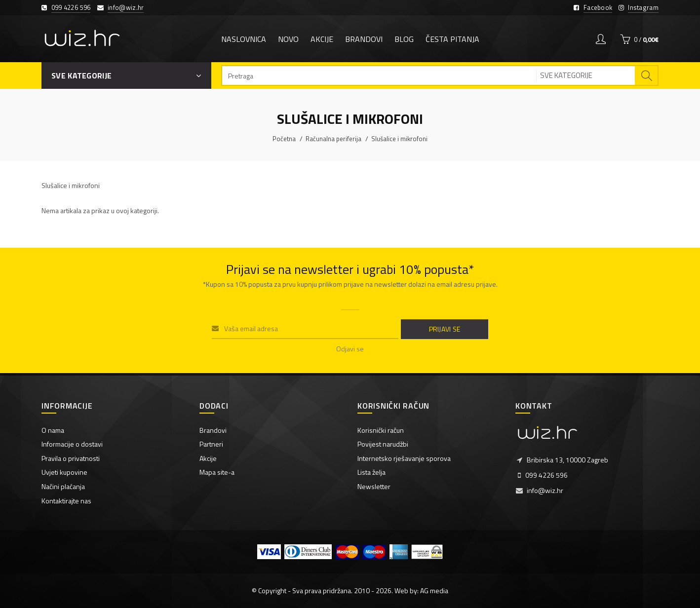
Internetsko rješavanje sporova (404, 458)
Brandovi (213, 430)
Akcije (208, 458)
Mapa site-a (217, 472)
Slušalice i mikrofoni (399, 139)
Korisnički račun (381, 430)
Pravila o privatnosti (71, 458)
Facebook (598, 7)
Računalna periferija (333, 139)
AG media (434, 590)
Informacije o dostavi (72, 444)
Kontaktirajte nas (66, 501)
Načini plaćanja (63, 486)
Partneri (211, 444)
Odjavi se (350, 349)
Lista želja (371, 472)
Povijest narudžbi (383, 444)
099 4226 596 (71, 7)
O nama (53, 430)
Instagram (643, 7)
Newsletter (374, 486)
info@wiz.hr (126, 7)
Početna (284, 139)
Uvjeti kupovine (64, 472)
